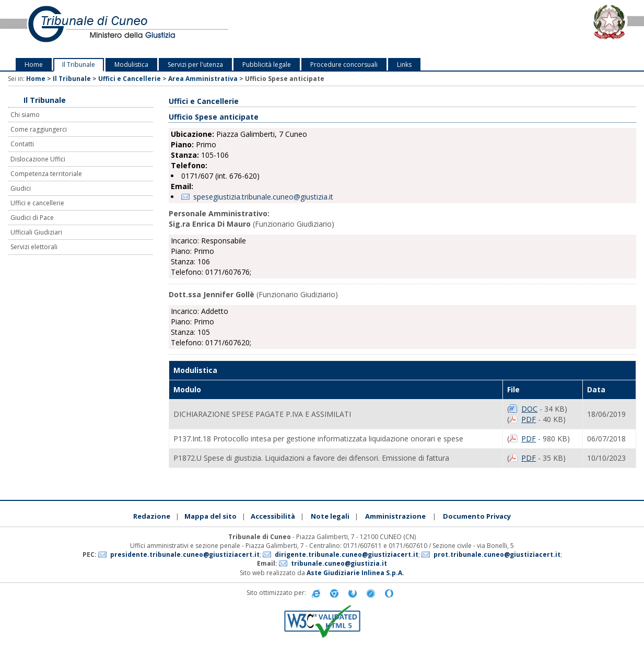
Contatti (22, 144)
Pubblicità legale (267, 65)
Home (34, 65)
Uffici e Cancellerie (130, 79)
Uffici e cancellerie (37, 203)
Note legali (330, 516)
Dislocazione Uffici (38, 159)
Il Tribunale (79, 65)
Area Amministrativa (203, 79)
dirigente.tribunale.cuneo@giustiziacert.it (347, 554)
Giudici (21, 188)
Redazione (152, 516)
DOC (529, 409)
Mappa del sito (210, 516)
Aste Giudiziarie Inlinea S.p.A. (355, 573)
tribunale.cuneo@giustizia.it (339, 563)
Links (404, 65)
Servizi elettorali (34, 247)
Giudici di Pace (32, 218)
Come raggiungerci (39, 129)
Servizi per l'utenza (195, 65)
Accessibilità (273, 516)
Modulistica (131, 65)
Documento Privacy (477, 516)
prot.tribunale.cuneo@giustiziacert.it (497, 554)
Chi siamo (25, 115)
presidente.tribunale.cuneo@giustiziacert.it (185, 554)
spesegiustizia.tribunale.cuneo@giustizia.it (263, 197)
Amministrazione (395, 516)
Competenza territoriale (46, 174)
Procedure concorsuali (344, 65)
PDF (529, 419)
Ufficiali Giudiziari (36, 232)
